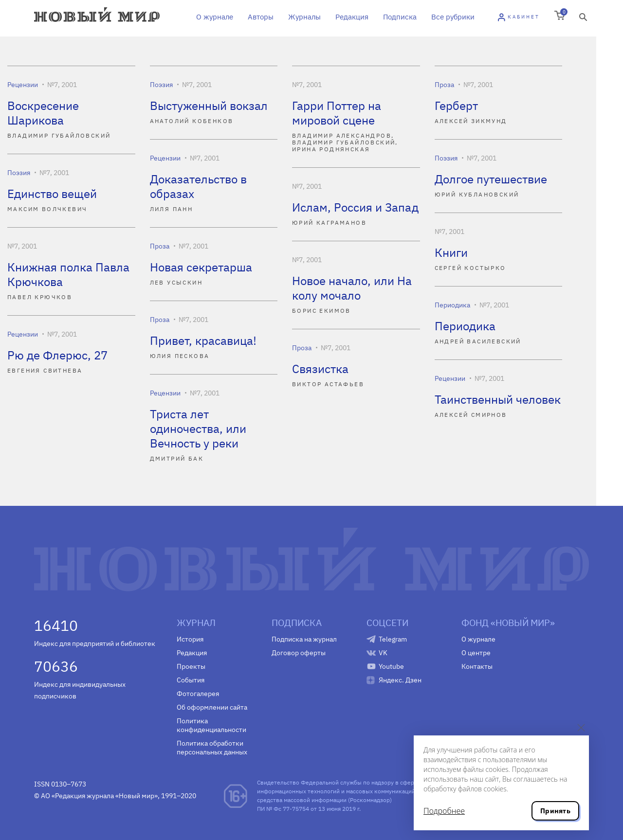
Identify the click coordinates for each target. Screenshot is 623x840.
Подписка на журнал (304, 639)
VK (383, 653)
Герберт (456, 106)
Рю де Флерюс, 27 (57, 355)
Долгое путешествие (491, 179)
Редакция (352, 17)
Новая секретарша (201, 267)
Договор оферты (299, 653)
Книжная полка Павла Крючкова (68, 274)
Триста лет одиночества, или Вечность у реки (198, 429)
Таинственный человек (498, 399)
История (190, 639)
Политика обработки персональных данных (212, 748)
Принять (555, 811)
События (191, 680)
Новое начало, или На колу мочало (352, 288)
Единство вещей (52, 194)
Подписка (400, 17)
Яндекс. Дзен (400, 680)
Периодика (452, 305)
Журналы (304, 17)
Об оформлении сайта (212, 707)
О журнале (215, 17)
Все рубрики (453, 17)
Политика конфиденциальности (211, 725)
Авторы (261, 17)
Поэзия (161, 85)
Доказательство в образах (198, 186)
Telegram (393, 639)
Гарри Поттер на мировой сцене (337, 113)
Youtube (391, 666)
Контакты (477, 666)
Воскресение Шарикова (43, 113)
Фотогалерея (198, 694)
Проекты (191, 666)
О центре (476, 653)
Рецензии (23, 85)
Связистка (320, 369)
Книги (451, 252)
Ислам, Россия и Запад (355, 207)
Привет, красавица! (203, 340)
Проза (444, 85)
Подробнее (444, 811)
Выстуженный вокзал (209, 106)
